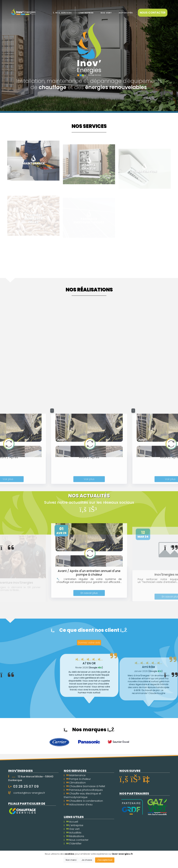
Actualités (73, 833)
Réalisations (74, 836)
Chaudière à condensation (83, 801)
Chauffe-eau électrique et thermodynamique (82, 795)
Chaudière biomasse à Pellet (84, 786)
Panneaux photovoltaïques (83, 790)
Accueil (71, 822)
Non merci (71, 860)
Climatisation (75, 783)
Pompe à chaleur (77, 779)
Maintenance (75, 775)
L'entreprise (74, 825)
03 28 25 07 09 (26, 786)
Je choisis (87, 860)
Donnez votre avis (89, 643)
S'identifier (73, 844)
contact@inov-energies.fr (29, 793)
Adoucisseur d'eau (78, 804)
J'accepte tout (105, 860)
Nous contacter (153, 13)
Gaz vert (72, 829)
